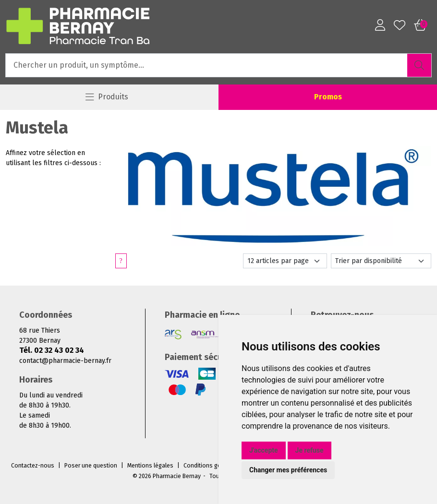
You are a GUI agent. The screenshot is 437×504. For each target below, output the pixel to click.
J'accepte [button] (264, 450)
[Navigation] (107, 97)
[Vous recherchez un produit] (207, 65)
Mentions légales (150, 466)
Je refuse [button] (310, 450)
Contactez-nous (33, 466)
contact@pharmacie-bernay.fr (65, 361)
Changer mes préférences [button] (288, 470)
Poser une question (91, 466)
